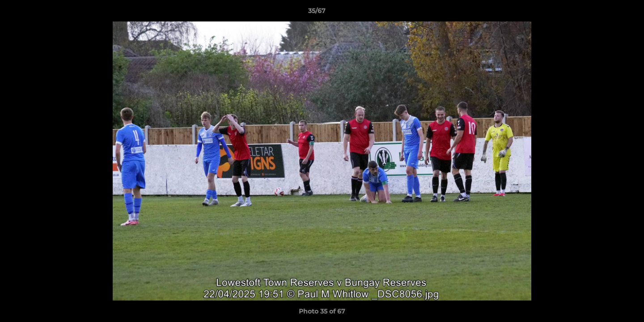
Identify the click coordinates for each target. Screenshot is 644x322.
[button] (606, 13)
